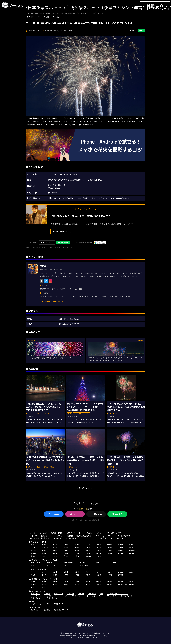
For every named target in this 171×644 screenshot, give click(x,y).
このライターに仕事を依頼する (53, 302)
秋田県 (77, 545)
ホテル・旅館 (112, 596)
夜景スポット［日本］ (39, 542)
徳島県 (88, 553)
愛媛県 (110, 553)
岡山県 (55, 553)
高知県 (121, 553)
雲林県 (33, 584)
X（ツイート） (47, 243)
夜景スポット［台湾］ (39, 570)
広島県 (66, 553)
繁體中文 (155, 6)
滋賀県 (110, 550)
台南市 (110, 572)
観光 (93, 596)
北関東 (50, 563)
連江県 (121, 575)
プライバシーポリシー (115, 533)
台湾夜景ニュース (37, 598)
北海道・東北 (36, 563)
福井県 (131, 548)
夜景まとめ (71, 594)
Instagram (75, 514)
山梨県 (88, 548)
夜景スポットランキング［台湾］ (45, 579)
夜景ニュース (59, 594)
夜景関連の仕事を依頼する (41, 538)
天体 (87, 596)
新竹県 (88, 572)
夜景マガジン (117, 7)
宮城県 (66, 545)
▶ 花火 (46, 17)
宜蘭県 (77, 575)
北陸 (98, 563)
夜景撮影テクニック (61, 610)
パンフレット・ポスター (106, 536)
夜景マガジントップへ (85, 488)
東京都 (33, 548)
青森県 (44, 545)
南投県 (55, 575)
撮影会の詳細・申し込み (63, 232)
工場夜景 (47, 594)
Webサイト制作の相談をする (67, 538)
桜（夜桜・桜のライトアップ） (117, 594)
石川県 (121, 548)
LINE (142, 31)
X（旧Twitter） (96, 514)
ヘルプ (99, 533)
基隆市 (66, 572)
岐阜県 (44, 550)
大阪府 (77, 550)
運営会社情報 (56, 533)
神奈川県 (45, 548)
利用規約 (88, 533)
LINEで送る (63, 243)
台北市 (33, 572)
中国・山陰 (51, 566)
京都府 (88, 550)
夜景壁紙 (47, 610)
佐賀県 (33, 556)
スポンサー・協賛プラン (40, 536)
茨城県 (110, 545)
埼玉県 (55, 548)
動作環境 (105, 538)
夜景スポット (36, 594)
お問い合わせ (125, 536)
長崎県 (44, 556)
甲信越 (82, 563)
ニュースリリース (90, 538)
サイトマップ (118, 538)
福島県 (99, 545)
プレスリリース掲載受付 (63, 536)
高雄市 (121, 572)
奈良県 (121, 550)
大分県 (66, 556)
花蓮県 (88, 575)
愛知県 (33, 550)
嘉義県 (44, 584)
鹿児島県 (89, 556)
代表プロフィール (73, 533)
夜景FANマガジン (38, 591)
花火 (101, 594)
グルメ (101, 596)
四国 (65, 566)
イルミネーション (37, 596)
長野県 (99, 548)
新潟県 (77, 548)
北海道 (33, 545)
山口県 (77, 553)
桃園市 (55, 572)
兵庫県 (99, 550)
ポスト (133, 31)
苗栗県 (66, 575)
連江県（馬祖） (124, 584)
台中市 (99, 572)
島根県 (44, 553)
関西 (32, 566)
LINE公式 (117, 514)
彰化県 (44, 575)
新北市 (44, 572)
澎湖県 (99, 575)
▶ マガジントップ (33, 17)
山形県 (88, 545)
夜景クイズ (92, 594)
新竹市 (77, 572)
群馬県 (131, 545)
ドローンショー (76, 596)
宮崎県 (77, 556)
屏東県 (131, 572)
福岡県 (131, 553)
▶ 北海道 (56, 17)
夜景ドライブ (59, 604)
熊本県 (55, 556)
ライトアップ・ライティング (57, 596)
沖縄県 (99, 556)
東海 (114, 563)
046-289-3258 (84, 633)
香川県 (99, 553)
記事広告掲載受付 (84, 536)
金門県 (110, 575)
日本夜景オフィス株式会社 (80, 636)
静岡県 (55, 550)
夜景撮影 (81, 594)
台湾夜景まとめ (52, 598)
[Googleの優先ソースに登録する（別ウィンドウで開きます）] (100, 243)
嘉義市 (44, 587)
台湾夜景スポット (83, 7)
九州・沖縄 (84, 566)
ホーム (33, 533)
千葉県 (66, 548)
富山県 (110, 548)
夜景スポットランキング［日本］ (45, 560)
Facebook (54, 514)
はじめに (43, 533)
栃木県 (121, 545)
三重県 (66, 550)
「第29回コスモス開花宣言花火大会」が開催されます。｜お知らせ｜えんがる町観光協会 (89, 198)
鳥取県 (33, 553)
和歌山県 (132, 550)
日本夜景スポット (45, 7)
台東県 (33, 575)
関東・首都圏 (68, 563)
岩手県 (55, 545)
